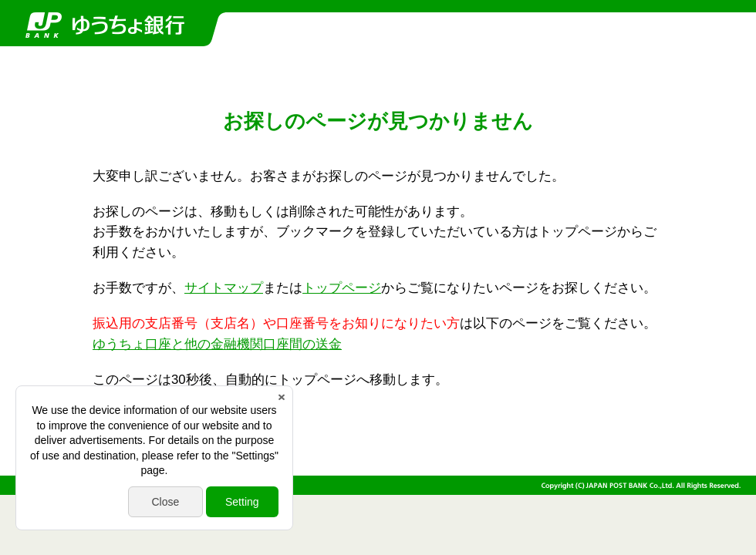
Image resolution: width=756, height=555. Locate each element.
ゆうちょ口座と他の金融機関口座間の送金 (217, 344)
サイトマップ (224, 288)
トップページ (342, 288)
